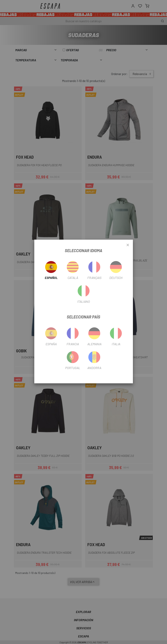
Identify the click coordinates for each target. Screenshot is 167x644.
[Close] (128, 245)
